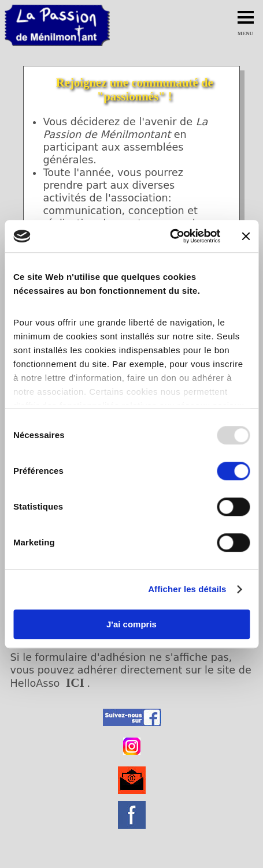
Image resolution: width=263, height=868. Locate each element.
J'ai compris (131, 624)
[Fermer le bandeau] (246, 236)
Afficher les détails (187, 589)
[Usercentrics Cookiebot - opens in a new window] (170, 236)
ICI (75, 683)
